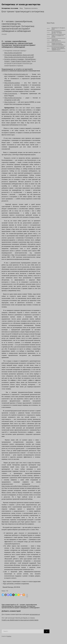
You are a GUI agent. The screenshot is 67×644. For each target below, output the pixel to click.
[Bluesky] (11, 595)
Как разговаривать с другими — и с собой (57, 32)
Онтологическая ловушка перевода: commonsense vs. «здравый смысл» (58, 49)
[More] (24, 595)
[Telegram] (3, 595)
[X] (13, 595)
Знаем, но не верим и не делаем (58, 36)
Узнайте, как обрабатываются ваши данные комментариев (20, 620)
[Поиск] (47, 631)
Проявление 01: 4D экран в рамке (58, 29)
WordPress (9, 636)
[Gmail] (21, 595)
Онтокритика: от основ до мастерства (21, 4)
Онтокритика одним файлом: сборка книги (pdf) (19, 55)
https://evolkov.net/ (10, 102)
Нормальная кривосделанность (56, 40)
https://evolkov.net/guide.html (13, 53)
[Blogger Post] (6, 595)
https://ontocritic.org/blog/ (12, 83)
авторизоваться (35, 614)
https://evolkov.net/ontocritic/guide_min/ (16, 74)
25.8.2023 (4, 34)
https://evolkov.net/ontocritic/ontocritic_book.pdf (19, 57)
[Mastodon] (8, 595)
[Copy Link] (19, 595)
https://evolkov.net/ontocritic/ (13, 98)
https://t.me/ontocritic (11, 94)
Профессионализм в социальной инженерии (57, 44)
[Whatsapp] (16, 595)
